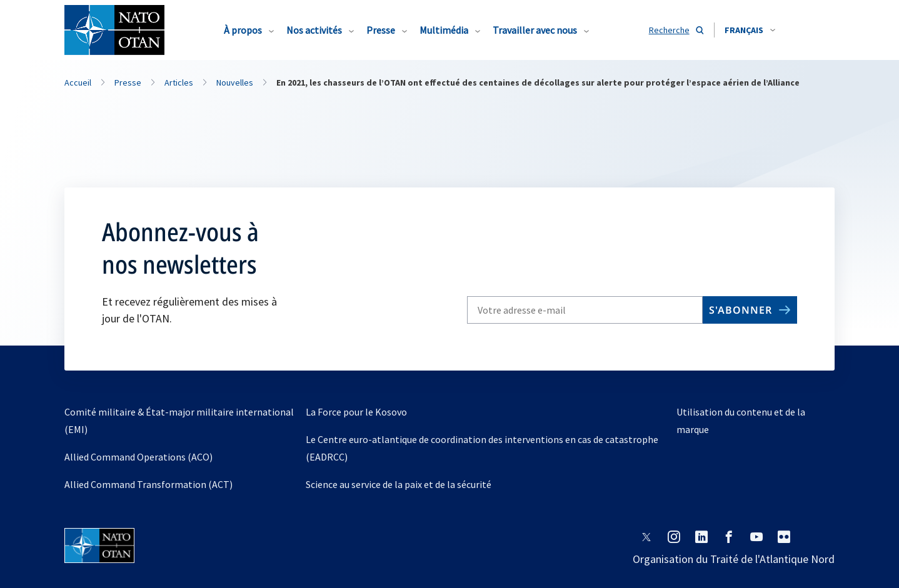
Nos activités (314, 30)
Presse (381, 30)
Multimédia (444, 30)
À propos (243, 30)
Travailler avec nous (535, 30)
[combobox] (750, 30)
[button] (750, 30)
